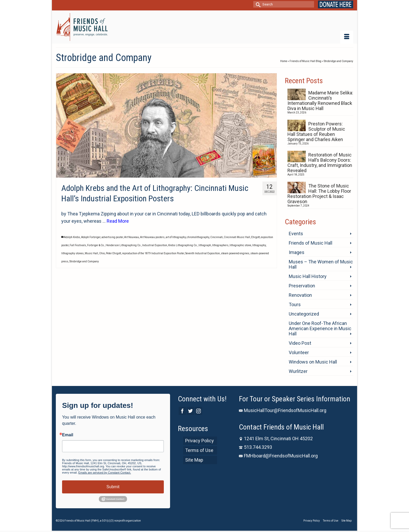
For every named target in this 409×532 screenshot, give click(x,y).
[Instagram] (199, 411)
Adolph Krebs (72, 237)
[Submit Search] (257, 4)
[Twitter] (190, 411)
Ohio (102, 253)
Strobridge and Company (84, 261)
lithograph (205, 245)
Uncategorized (304, 314)
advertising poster (112, 237)
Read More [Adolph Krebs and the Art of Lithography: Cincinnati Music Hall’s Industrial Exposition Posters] (118, 221)
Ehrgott (255, 237)
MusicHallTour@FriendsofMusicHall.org (283, 410)
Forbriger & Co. (96, 245)
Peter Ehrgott (113, 253)
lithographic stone (240, 245)
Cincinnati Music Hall (237, 237)
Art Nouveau (132, 237)
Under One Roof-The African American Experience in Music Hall (320, 328)
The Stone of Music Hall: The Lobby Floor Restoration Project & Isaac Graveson (319, 194)
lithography (259, 245)
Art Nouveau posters (152, 237)
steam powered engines (235, 253)
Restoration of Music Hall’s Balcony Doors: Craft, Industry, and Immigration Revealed (320, 163)
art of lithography (176, 237)
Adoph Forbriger (91, 237)
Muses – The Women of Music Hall (321, 264)
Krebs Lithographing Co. (183, 245)
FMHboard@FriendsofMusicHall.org (278, 456)
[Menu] (347, 37)
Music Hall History (308, 276)
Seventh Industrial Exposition (203, 253)
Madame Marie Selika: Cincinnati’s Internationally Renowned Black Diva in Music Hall (320, 101)
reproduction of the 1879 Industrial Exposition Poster (153, 253)
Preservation (302, 286)
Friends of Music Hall (311, 243)
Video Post (300, 343)
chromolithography (198, 237)
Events (296, 234)
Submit (113, 487)
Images (297, 252)
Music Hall (91, 253)
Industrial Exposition (155, 245)
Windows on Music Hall (313, 362)
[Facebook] (182, 411)
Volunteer (299, 352)
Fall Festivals (78, 245)
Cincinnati (216, 237)
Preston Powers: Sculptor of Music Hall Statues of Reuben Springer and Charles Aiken (316, 132)
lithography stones (73, 253)
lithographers (220, 245)
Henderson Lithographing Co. (123, 245)
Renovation (300, 295)
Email (68, 435)
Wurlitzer (298, 371)
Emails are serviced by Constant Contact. (105, 473)
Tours (295, 304)
